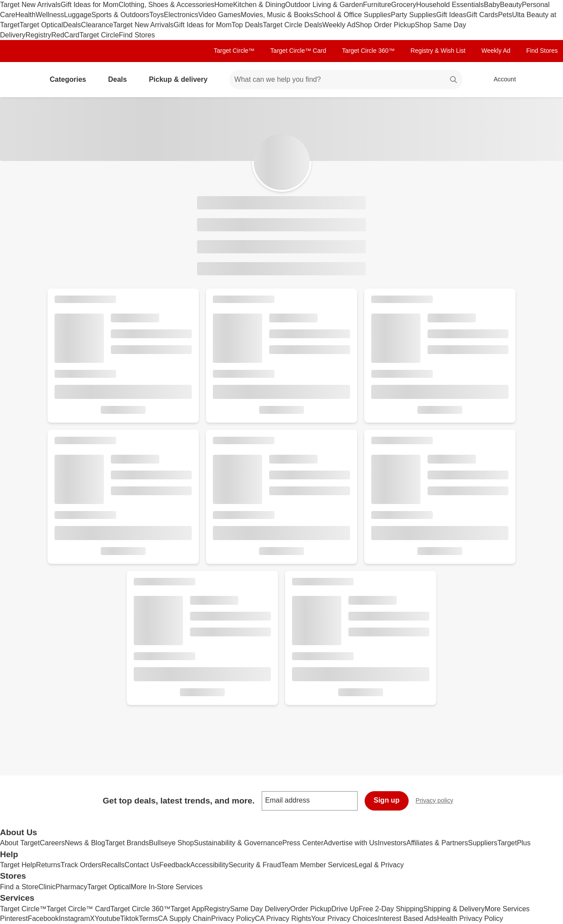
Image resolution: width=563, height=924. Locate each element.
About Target (20, 843)
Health (26, 15)
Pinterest (14, 919)
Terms (148, 919)
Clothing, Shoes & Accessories (166, 5)
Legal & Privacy (379, 865)
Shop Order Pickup (385, 25)
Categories (71, 79)
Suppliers (483, 843)
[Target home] (19, 80)
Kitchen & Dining (259, 5)
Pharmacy (71, 887)
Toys (156, 15)
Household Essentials (450, 5)
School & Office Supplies (352, 15)
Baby (492, 5)
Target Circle (99, 35)
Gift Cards (482, 15)
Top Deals (247, 25)
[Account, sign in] (500, 80)
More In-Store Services (167, 887)
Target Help (18, 865)
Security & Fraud (255, 865)
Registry (38, 35)
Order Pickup (311, 909)
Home (224, 5)
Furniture (377, 5)
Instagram (74, 919)
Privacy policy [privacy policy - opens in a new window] (438, 802)
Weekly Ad (339, 25)
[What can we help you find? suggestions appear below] (346, 80)
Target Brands (127, 843)
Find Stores (137, 35)
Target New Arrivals (30, 5)
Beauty (511, 5)
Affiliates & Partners (437, 843)
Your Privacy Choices (345, 919)
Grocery (404, 5)
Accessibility (209, 865)
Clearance (97, 25)
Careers (52, 843)
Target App (188, 909)
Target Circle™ (234, 51)
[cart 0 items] (545, 80)
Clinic (47, 887)
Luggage (78, 15)
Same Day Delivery (260, 909)
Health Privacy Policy (470, 919)
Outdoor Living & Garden (324, 5)
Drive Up (345, 909)
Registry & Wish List (438, 51)
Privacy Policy (233, 919)
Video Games (220, 15)
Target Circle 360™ (368, 51)
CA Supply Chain (185, 919)
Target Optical (41, 25)
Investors (392, 843)
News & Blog (85, 843)
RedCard (65, 35)
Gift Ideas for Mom (90, 5)
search (454, 80)
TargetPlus (514, 843)
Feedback (175, 865)
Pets (505, 15)
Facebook (43, 919)
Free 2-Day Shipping (391, 909)
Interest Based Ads (407, 919)
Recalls (113, 865)
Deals (72, 25)
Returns (48, 865)
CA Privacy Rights (283, 919)
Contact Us (142, 865)
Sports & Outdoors (121, 15)
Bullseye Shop (172, 843)
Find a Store (19, 887)
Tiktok (129, 919)
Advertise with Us (351, 843)
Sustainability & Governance (238, 843)
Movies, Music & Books (277, 15)
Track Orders (81, 865)
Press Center (303, 843)
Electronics (181, 15)
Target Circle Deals (293, 25)
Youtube (107, 919)
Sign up (387, 800)
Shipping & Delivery (454, 909)
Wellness (50, 15)
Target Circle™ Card (298, 51)
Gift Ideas (451, 15)
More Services (507, 909)
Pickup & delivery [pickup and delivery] (181, 79)
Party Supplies (414, 15)
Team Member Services (318, 865)
